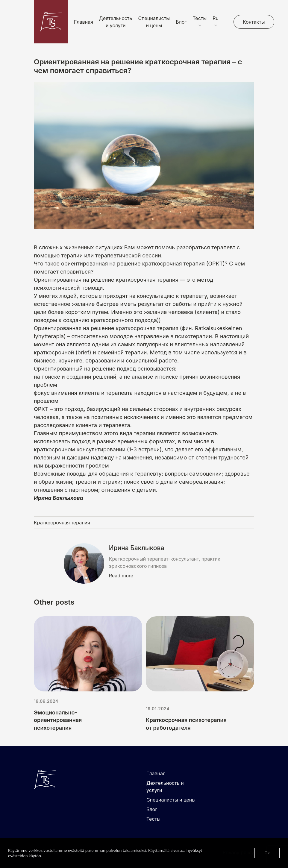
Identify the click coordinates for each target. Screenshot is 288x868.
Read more (121, 576)
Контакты (254, 22)
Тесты (153, 819)
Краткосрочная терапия (62, 523)
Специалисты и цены (154, 22)
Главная (84, 22)
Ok (267, 853)
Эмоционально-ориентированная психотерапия (58, 720)
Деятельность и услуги (116, 22)
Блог (181, 22)
